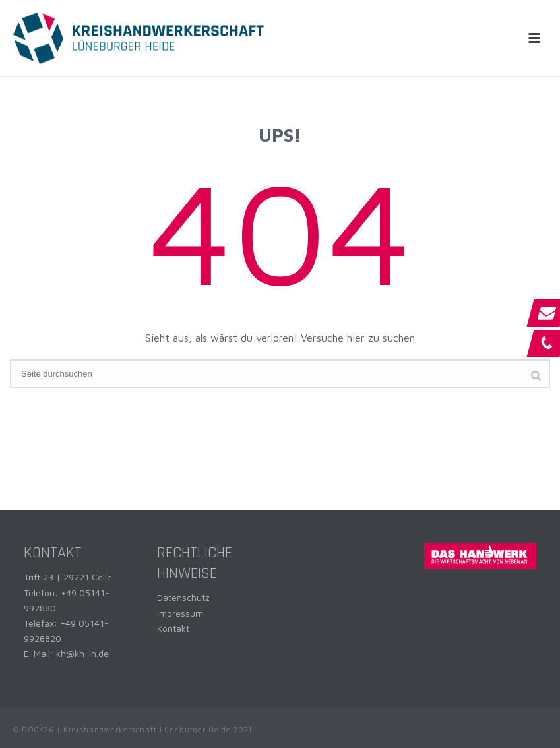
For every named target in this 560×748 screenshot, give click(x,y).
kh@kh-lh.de (82, 653)
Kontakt (173, 628)
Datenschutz (183, 597)
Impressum (180, 613)
